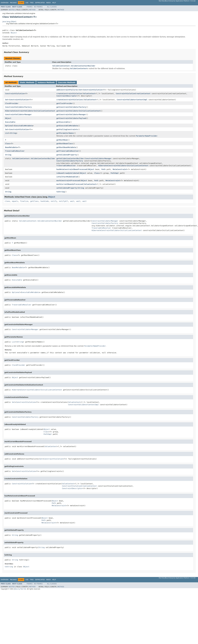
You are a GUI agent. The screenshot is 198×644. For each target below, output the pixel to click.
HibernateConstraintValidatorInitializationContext (30, 111)
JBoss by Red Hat (20, 589)
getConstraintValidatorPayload (71, 118)
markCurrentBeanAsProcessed (70, 184)
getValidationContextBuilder (70, 159)
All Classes (52, 7)
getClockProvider (65, 103)
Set (80, 90)
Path (103, 169)
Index (49, 3)
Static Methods (27, 82)
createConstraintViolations (70, 100)
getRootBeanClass (65, 144)
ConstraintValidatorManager (18, 114)
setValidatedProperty (67, 188)
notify (54, 201)
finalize (24, 201)
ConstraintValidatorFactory (18, 107)
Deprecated (40, 3)
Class (8, 144)
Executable (10, 122)
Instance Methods (46, 82)
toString (60, 192)
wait (72, 201)
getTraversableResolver (68, 151)
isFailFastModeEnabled (67, 177)
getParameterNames (65, 133)
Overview (5, 3)
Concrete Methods (67, 82)
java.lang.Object (9, 22)
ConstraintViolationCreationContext (133, 94)
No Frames (38, 7)
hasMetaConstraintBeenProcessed (72, 169)
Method (32, 10)
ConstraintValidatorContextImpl (132, 100)
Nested (12, 10)
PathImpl (115, 173)
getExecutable (63, 122)
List (7, 133)
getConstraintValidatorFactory (71, 107)
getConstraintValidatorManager (71, 114)
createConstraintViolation (69, 94)
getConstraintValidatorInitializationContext (78, 111)
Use (27, 3)
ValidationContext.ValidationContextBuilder (74, 66)
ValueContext (89, 94)
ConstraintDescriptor (67, 96)
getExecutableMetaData (67, 126)
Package (13, 3)
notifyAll (64, 201)
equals (15, 201)
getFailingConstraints (67, 129)
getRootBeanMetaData (66, 147)
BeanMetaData (11, 147)
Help (54, 3)
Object (14, 33)
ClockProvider (12, 103)
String (13, 133)
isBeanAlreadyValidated (68, 173)
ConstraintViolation (93, 90)
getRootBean (62, 140)
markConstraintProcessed (68, 181)
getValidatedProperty (67, 155)
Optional (9, 126)
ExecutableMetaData (24, 126)
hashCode (45, 201)
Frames (30, 7)
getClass (34, 201)
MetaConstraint (120, 169)
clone (7, 201)
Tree (32, 3)
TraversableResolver (15, 151)
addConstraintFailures (67, 90)
